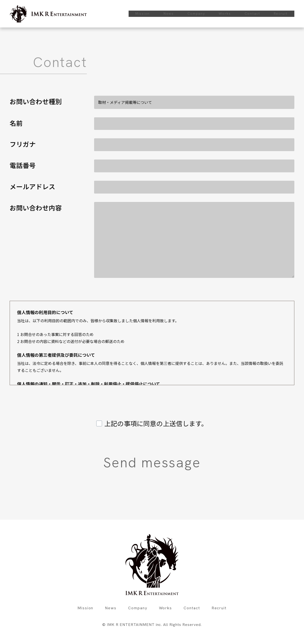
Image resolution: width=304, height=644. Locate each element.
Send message (203, 463)
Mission (143, 13)
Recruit (281, 13)
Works (225, 13)
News (169, 13)
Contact (252, 13)
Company (196, 13)
